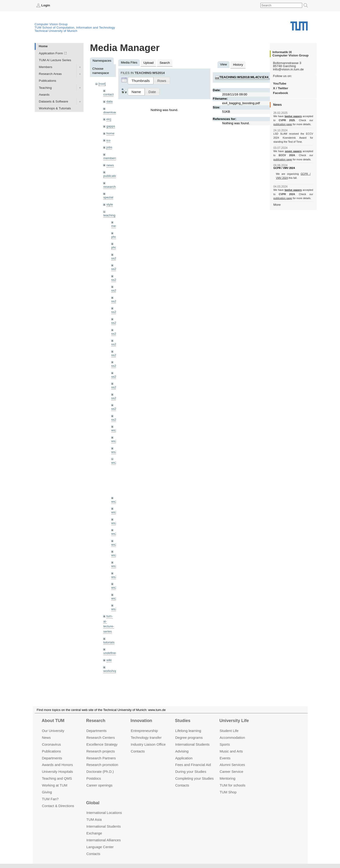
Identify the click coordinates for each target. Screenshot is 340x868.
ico (108, 140)
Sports (225, 744)
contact (108, 94)
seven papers (293, 151)
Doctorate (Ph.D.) (100, 772)
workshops (111, 671)
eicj (109, 119)
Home (43, 46)
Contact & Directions (58, 806)
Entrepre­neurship (144, 731)
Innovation (141, 721)
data (109, 101)
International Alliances (104, 840)
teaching (109, 215)
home (110, 133)
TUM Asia (94, 819)
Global (93, 803)
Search (165, 63)
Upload (148, 63)
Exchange (94, 833)
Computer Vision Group (51, 24)
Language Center (100, 847)
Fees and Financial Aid (193, 765)
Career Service (231, 772)
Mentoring (227, 778)
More (277, 205)
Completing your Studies (194, 778)
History (238, 65)
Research (96, 721)
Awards (44, 95)
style (110, 204)
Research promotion (102, 765)
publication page (283, 124)
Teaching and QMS (57, 778)
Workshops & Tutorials (55, 108)
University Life (234, 721)
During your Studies (191, 772)
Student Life (229, 731)
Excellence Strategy (102, 744)
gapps (111, 126)
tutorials (109, 642)
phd (114, 237)
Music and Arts (231, 751)
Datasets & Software (54, 101)
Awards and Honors (57, 765)
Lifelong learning (188, 731)
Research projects (101, 751)
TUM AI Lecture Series (55, 60)
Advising (182, 751)
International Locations (104, 813)
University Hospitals (57, 772)
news (110, 165)
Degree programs (189, 738)
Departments (52, 758)
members (110, 158)
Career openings (100, 785)
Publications (48, 81)
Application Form (51, 53)
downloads (111, 112)
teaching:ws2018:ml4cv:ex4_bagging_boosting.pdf (266, 77)
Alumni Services (232, 765)
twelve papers (293, 116)
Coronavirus (51, 744)
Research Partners (101, 758)
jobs (109, 147)
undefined (110, 653)
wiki (109, 660)
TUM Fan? (50, 799)
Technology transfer (146, 738)
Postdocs (94, 778)
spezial (108, 197)
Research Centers (101, 738)
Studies (183, 721)
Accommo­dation (232, 738)
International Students (192, 744)
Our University (53, 731)
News (46, 738)
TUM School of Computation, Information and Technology (75, 28)
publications (112, 176)
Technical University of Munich (56, 31)
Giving (47, 792)
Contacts (138, 751)
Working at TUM (54, 785)
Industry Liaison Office (148, 744)
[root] (102, 84)
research (109, 187)
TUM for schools (232, 785)
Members (46, 67)
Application (184, 758)
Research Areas (50, 74)
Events (225, 758)
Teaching (45, 88)
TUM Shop (228, 792)
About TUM (53, 721)
